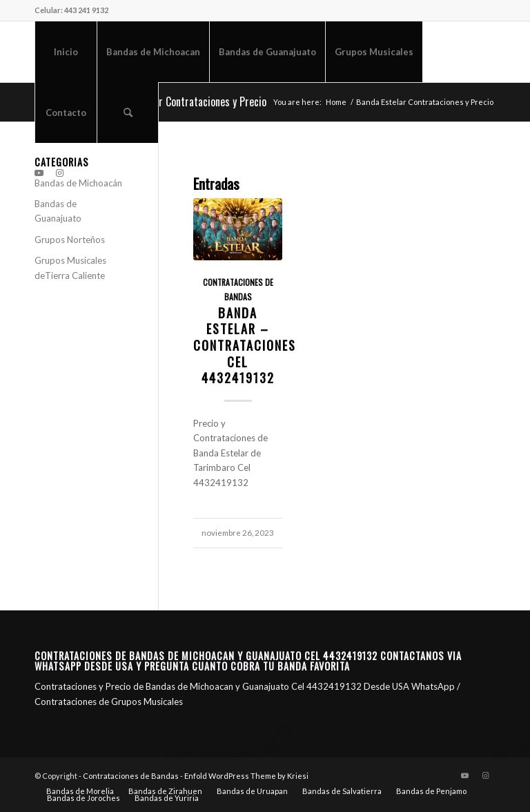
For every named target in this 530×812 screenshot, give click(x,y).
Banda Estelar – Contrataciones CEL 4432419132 (245, 345)
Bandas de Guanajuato (58, 211)
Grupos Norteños (70, 240)
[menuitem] (66, 52)
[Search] (128, 113)
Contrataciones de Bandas (131, 776)
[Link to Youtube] (39, 173)
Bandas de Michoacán (78, 183)
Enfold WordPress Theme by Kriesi (246, 776)
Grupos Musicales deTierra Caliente (70, 268)
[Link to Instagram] (59, 173)
